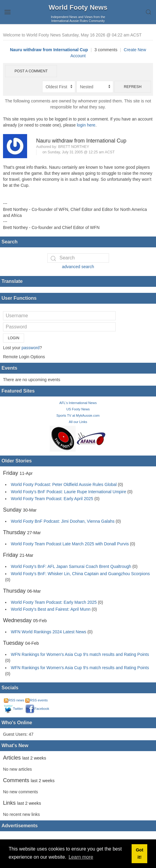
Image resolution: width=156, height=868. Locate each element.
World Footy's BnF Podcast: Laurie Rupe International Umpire (69, 492)
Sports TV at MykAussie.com (78, 415)
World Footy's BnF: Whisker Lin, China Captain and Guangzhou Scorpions (80, 574)
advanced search (78, 267)
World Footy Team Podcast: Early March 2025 (54, 602)
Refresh (133, 87)
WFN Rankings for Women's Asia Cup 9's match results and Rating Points (80, 654)
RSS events (36, 700)
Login (14, 338)
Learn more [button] (81, 857)
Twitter (13, 709)
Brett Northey (74, 147)
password (30, 348)
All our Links (78, 422)
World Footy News (78, 7)
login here (86, 125)
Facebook (37, 709)
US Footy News (78, 409)
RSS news (14, 700)
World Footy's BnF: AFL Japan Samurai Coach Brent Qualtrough (71, 566)
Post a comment (31, 71)
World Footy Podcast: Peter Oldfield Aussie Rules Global (64, 484)
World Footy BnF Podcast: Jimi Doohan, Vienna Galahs (63, 521)
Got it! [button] (140, 854)
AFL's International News (78, 403)
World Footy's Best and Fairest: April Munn (51, 609)
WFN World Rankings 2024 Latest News (48, 632)
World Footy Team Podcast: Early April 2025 (52, 499)
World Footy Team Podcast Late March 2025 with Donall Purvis (70, 544)
